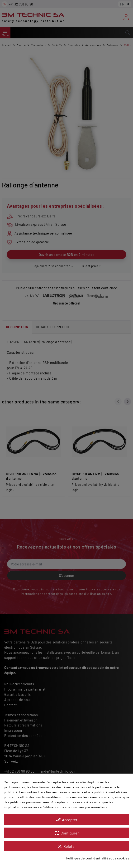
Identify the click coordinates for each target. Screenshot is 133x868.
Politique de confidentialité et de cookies (98, 858)
